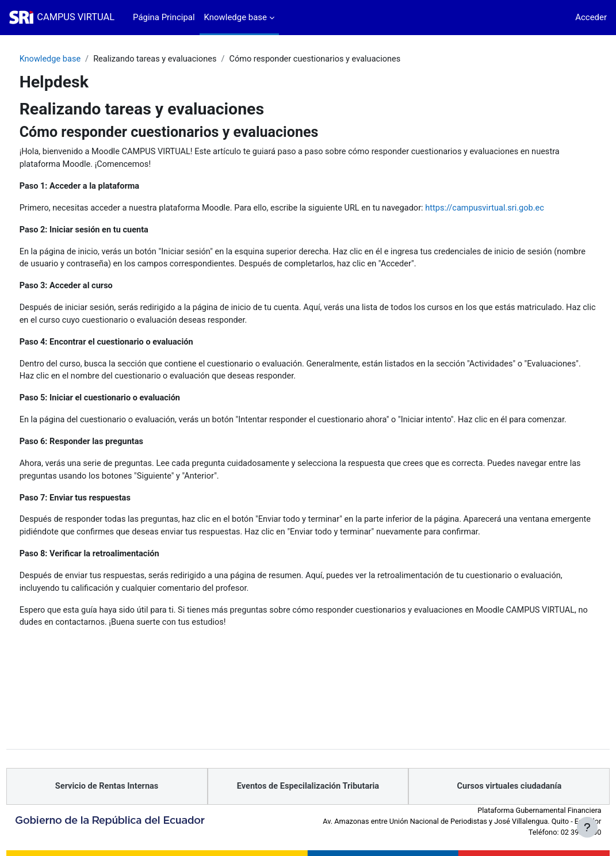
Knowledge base (72, 59)
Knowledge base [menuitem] (236, 17)
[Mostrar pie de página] (587, 827)
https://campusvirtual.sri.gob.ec (102, 223)
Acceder (591, 17)
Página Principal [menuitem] (164, 17)
